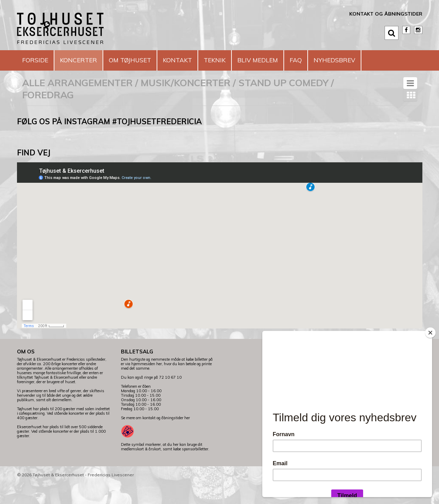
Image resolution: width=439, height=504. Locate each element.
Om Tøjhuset (150, 60)
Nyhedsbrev (47, 80)
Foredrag (48, 115)
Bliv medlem (301, 60)
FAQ (346, 60)
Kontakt (206, 60)
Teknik (250, 60)
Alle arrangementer (77, 103)
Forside (39, 60)
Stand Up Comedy (283, 103)
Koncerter (90, 60)
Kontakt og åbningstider (386, 14)
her (187, 438)
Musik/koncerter (186, 103)
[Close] (430, 333)
